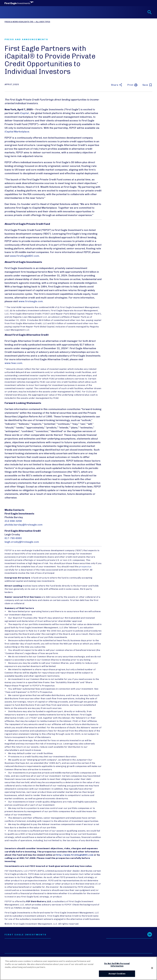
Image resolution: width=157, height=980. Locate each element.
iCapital (25, 113)
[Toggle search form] (150, 12)
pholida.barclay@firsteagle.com (24, 525)
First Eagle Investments (26, 935)
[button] (117, 85)
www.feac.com (13, 363)
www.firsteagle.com (31, 301)
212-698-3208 (13, 521)
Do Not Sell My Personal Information (117, 965)
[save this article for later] (147, 85)
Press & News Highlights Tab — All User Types (27, 22)
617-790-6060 (13, 538)
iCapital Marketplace (17, 132)
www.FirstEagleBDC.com (25, 256)
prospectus (85, 567)
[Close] (152, 968)
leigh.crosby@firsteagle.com (22, 542)
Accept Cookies (117, 974)
